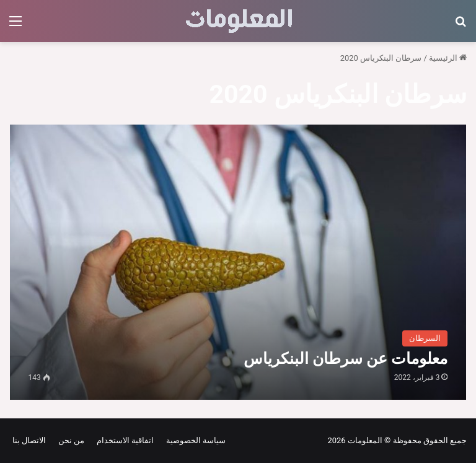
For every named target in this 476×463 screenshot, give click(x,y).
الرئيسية (448, 58)
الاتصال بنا (29, 440)
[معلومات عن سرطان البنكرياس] (238, 262)
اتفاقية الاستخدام (123, 440)
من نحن (69, 440)
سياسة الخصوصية (194, 440)
